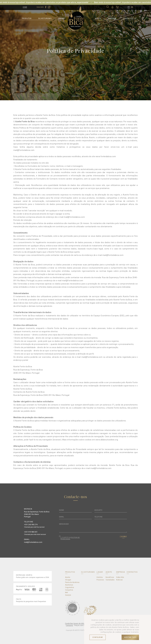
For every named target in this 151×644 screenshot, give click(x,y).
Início (76, 56)
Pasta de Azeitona (72, 582)
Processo (100, 580)
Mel (67, 593)
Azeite (68, 577)
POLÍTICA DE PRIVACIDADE (70, 538)
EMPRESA (112, 18)
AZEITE (98, 18)
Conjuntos (69, 590)
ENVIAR (123, 537)
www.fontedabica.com (106, 156)
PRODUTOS (27, 18)
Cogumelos (70, 587)
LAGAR (62, 18)
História (100, 577)
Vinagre (68, 580)
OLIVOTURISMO (45, 18)
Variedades (110, 580)
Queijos (68, 595)
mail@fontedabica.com (24, 150)
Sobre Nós (120, 577)
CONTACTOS (128, 18)
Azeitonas (69, 585)
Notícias (119, 580)
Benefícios (110, 577)
